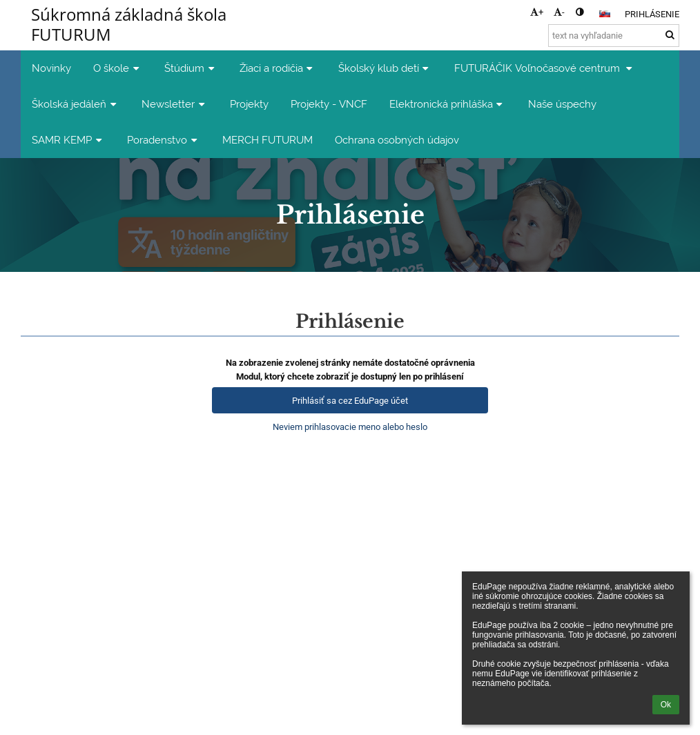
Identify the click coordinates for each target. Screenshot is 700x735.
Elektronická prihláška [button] (448, 104)
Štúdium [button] (191, 68)
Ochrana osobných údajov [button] (397, 140)
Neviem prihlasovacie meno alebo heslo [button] (350, 427)
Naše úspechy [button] (562, 104)
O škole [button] (118, 68)
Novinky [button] (51, 68)
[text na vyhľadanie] (614, 36)
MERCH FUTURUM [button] (268, 140)
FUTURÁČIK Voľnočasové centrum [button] (545, 68)
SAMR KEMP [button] (68, 140)
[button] (605, 14)
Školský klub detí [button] (385, 68)
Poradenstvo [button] (164, 140)
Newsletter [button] (175, 104)
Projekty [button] (249, 104)
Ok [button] (666, 705)
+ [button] (537, 12)
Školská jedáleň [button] (76, 104)
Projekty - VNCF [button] (329, 104)
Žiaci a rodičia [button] (278, 68)
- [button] (559, 12)
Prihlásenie (652, 14)
